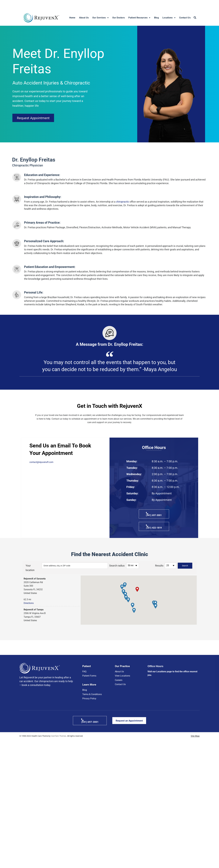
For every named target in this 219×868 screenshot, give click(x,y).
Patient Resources (139, 18)
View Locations (122, 759)
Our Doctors (119, 18)
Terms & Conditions (92, 778)
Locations (169, 18)
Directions (29, 603)
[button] (195, 18)
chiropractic (123, 202)
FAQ (84, 754)
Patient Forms (89, 759)
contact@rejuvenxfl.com (41, 462)
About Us (84, 18)
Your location (30, 568)
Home (72, 18)
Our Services (100, 18)
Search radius (117, 566)
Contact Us (185, 18)
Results (159, 566)
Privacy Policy (89, 782)
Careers (119, 763)
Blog (156, 18)
